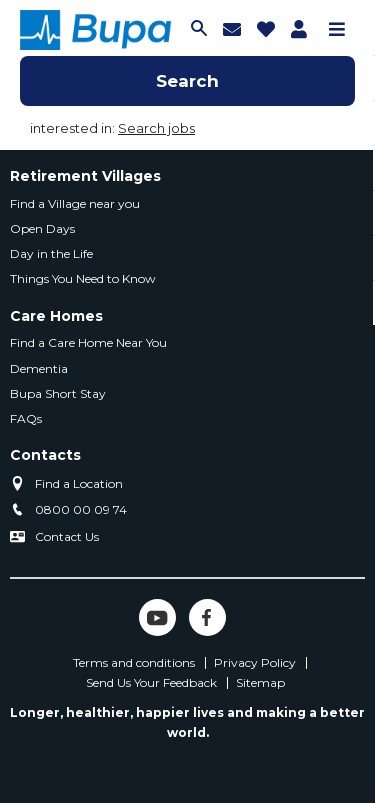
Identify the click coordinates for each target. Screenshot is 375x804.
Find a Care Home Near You (88, 342)
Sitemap (260, 683)
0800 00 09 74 (81, 509)
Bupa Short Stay (58, 393)
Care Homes (56, 316)
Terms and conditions (134, 663)
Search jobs (156, 128)
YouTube (157, 617)
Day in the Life (51, 253)
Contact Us (67, 536)
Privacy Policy (255, 663)
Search (187, 81)
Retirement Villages (85, 176)
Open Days (42, 228)
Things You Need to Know (83, 278)
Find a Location (79, 483)
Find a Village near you (75, 203)
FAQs (26, 418)
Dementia (39, 368)
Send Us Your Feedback (151, 683)
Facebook (207, 617)
